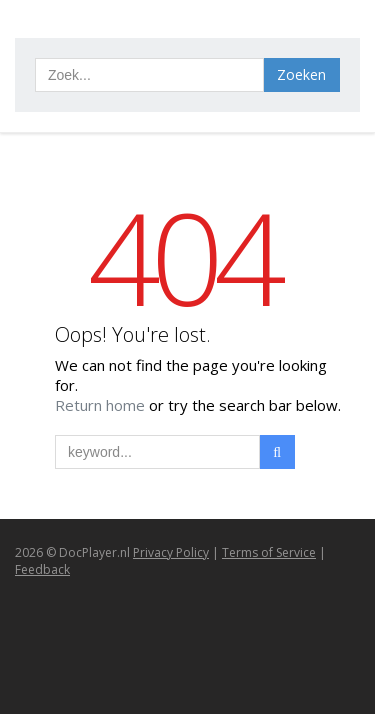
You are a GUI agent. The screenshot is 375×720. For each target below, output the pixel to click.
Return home (102, 405)
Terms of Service (269, 552)
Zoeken (301, 74)
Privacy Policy (171, 552)
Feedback (42, 569)
